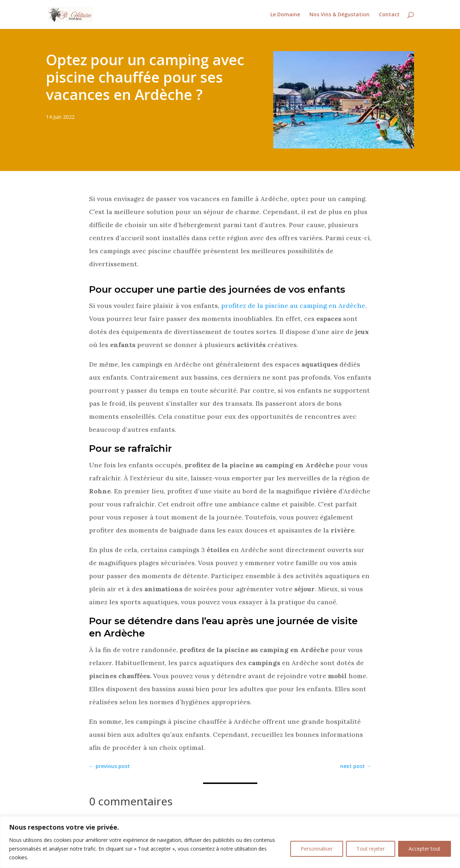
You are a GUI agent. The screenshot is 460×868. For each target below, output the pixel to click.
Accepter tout (425, 849)
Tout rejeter (371, 849)
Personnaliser (317, 849)
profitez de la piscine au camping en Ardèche (293, 306)
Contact (389, 15)
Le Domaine (285, 15)
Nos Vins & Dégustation (339, 15)
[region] (230, 842)
